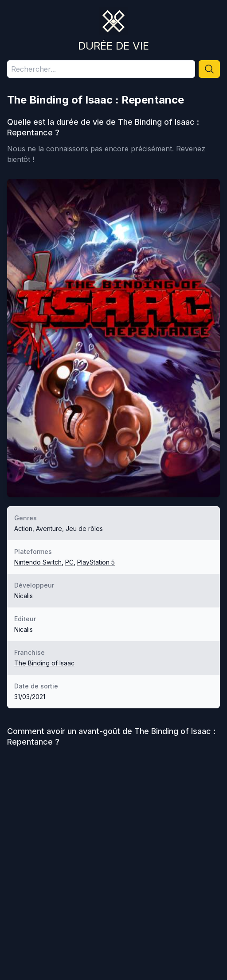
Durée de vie (113, 46)
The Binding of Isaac (44, 663)
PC (69, 562)
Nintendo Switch (38, 562)
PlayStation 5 (96, 562)
